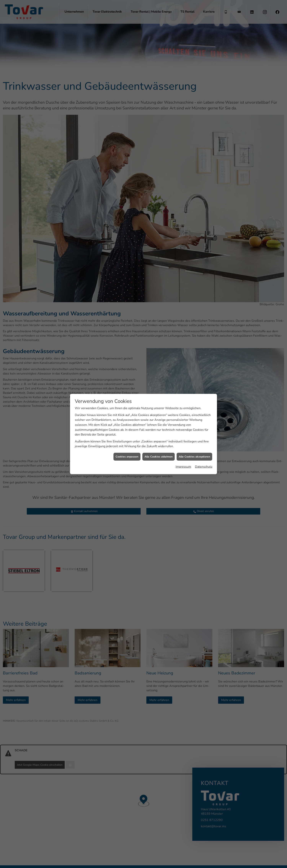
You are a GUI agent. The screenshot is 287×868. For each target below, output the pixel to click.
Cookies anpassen (127, 429)
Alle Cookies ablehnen (159, 429)
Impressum (183, 439)
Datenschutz (204, 439)
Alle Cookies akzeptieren (194, 429)
